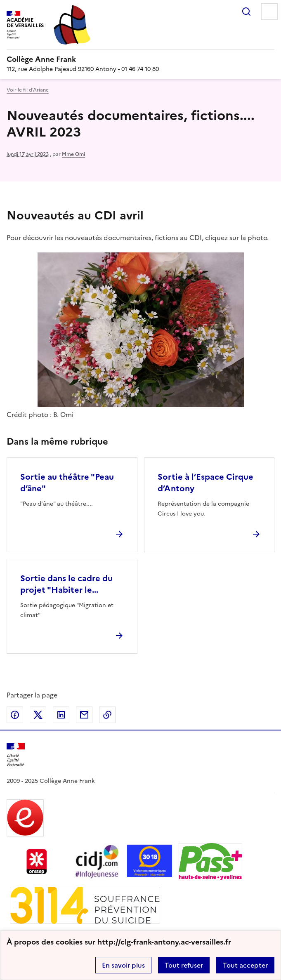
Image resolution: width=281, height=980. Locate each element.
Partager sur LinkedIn (61, 715)
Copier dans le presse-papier (107, 715)
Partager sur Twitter (38, 715)
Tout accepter (245, 965)
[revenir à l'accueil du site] (140, 59)
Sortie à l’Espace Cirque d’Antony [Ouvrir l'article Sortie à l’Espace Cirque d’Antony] (205, 483)
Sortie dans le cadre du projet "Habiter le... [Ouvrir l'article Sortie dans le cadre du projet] (66, 584)
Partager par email (84, 715)
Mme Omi (73, 154)
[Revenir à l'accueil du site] (16, 755)
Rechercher (246, 12)
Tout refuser (184, 965)
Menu (269, 12)
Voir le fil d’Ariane (28, 90)
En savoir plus (123, 965)
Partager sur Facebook (15, 715)
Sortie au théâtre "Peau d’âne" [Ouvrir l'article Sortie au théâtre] (67, 483)
